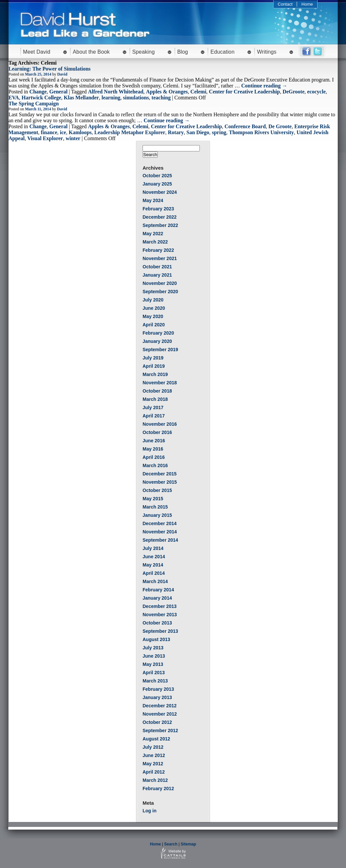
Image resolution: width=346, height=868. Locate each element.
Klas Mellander (81, 98)
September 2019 (160, 350)
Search (171, 844)
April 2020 (154, 325)
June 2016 (154, 441)
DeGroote (293, 92)
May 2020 (153, 316)
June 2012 (154, 755)
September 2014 (160, 540)
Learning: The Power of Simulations (50, 69)
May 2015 (153, 499)
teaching (161, 98)
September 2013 (160, 631)
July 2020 (153, 300)
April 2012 (154, 772)
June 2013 (154, 656)
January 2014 (157, 598)
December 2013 (160, 606)
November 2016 (160, 424)
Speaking (144, 52)
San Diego (198, 132)
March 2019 (155, 374)
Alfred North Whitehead (116, 92)
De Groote (280, 126)
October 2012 (157, 722)
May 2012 (153, 764)
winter (73, 138)
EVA (14, 98)
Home (307, 4)
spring (219, 132)
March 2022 (155, 242)
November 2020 (160, 283)
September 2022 (160, 225)
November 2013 (160, 615)
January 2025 (157, 184)
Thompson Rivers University (261, 132)
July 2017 (153, 407)
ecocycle (317, 92)
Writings (267, 52)
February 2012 (158, 788)
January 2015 (157, 515)
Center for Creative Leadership (245, 92)
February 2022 (158, 250)
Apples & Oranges (167, 92)
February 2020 (158, 333)
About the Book (91, 52)
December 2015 (160, 474)
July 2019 (153, 358)
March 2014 (155, 581)
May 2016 (153, 449)
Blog (183, 52)
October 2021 (157, 267)
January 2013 (157, 697)
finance (49, 132)
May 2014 (153, 565)
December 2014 (160, 523)
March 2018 (155, 399)
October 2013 (157, 623)
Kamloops (80, 132)
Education (222, 52)
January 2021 (157, 275)
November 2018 (160, 383)
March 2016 (155, 465)
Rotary (176, 132)
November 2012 (160, 714)
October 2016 (157, 432)
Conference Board (245, 126)
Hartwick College (41, 98)
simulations (136, 98)
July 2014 (153, 548)
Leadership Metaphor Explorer (130, 132)
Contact (285, 4)
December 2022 (160, 217)
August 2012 (156, 739)
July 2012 (153, 747)
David (62, 74)
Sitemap (188, 844)
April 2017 (154, 416)
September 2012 (160, 731)
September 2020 (160, 292)
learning (111, 98)
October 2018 (157, 391)
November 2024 (160, 192)
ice (63, 132)
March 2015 (155, 507)
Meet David (37, 52)
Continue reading (264, 86)
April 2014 (154, 573)
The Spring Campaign (34, 104)
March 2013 (155, 681)
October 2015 (157, 490)
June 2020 (154, 308)
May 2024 (153, 200)
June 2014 (154, 557)
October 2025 (157, 176)
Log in (150, 811)
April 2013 (154, 673)
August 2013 (156, 639)
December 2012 (160, 706)
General (58, 92)
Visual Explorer (45, 138)
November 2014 (160, 532)
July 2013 (153, 648)
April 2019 (154, 366)
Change (38, 92)
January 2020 (157, 341)
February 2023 (158, 209)
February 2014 (158, 590)
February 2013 (158, 689)
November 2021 (160, 258)
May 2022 (153, 234)
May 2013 (153, 664)
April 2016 (154, 457)
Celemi (198, 92)
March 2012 (155, 780)
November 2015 (160, 482)
